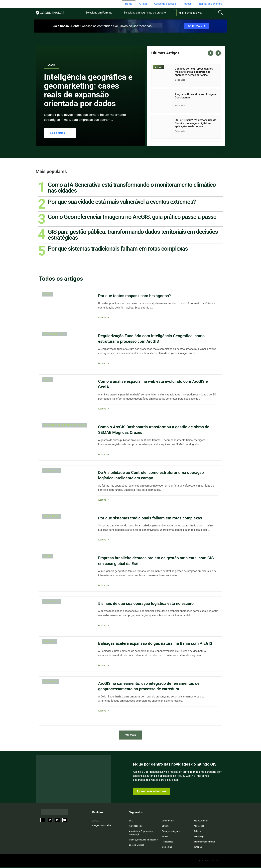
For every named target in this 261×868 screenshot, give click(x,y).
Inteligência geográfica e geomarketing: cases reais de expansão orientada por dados (88, 90)
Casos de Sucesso (165, 4)
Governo (165, 826)
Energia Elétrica (136, 845)
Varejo (165, 836)
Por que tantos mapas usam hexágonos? (134, 296)
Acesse (104, 318)
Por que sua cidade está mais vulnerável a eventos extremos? (122, 202)
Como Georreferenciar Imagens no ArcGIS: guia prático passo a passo (132, 217)
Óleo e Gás (49, 641)
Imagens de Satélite (54, 334)
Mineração (199, 826)
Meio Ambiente (201, 821)
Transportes (167, 842)
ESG (131, 821)
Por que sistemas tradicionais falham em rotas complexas (118, 249)
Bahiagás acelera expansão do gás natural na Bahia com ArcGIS (155, 643)
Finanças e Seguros (171, 831)
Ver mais (130, 735)
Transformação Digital (205, 842)
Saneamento (50, 682)
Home (129, 4)
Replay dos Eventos (211, 4)
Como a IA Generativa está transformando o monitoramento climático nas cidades (132, 188)
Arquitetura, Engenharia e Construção (65, 425)
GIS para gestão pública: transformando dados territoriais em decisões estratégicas (133, 235)
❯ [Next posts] (218, 53)
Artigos (143, 4)
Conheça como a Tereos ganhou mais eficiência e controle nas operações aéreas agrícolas (194, 72)
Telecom (198, 831)
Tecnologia (199, 836)
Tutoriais (198, 847)
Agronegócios (51, 471)
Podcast (188, 4)
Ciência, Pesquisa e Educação (143, 840)
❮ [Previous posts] (211, 53)
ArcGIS (52, 65)
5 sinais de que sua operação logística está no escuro (146, 604)
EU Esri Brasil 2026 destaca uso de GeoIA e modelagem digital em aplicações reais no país (195, 123)
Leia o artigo (60, 133)
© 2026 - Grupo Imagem (207, 861)
